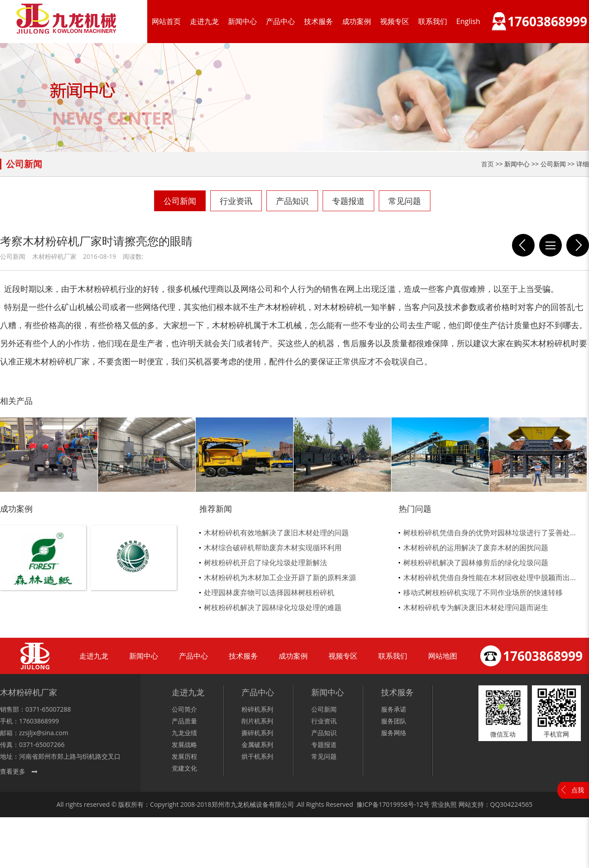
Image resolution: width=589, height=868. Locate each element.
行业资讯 (236, 201)
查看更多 (13, 771)
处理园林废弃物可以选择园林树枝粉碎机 (269, 592)
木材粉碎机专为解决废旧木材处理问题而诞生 (476, 607)
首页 (488, 164)
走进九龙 (204, 21)
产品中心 (280, 21)
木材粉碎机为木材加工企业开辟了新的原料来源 (280, 577)
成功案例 (357, 21)
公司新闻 (180, 201)
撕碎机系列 (257, 733)
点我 (578, 790)
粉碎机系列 (257, 709)
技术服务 (319, 21)
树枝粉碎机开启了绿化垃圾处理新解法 (266, 563)
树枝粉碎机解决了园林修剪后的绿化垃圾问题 (476, 563)
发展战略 (184, 744)
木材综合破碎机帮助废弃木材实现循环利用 (273, 548)
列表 (550, 245)
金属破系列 (257, 744)
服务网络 (394, 733)
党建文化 (184, 768)
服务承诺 (394, 709)
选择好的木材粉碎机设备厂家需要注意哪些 (523, 245)
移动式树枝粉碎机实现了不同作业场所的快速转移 (483, 592)
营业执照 (444, 804)
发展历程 (184, 756)
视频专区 (395, 21)
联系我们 (433, 21)
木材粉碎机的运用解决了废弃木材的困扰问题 (476, 548)
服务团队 (394, 721)
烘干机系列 (257, 756)
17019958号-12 (401, 804)
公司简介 (184, 709)
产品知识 (292, 201)
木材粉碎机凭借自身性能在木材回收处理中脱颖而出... (490, 577)
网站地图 (443, 656)
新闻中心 (242, 21)
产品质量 (184, 721)
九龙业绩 (184, 733)
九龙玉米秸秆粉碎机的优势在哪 (578, 245)
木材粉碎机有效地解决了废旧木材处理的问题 (276, 533)
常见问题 (405, 201)
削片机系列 (257, 721)
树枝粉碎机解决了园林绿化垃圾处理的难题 (273, 607)
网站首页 (166, 21)
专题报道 (348, 201)
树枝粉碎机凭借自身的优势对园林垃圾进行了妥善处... (490, 533)
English (468, 21)
